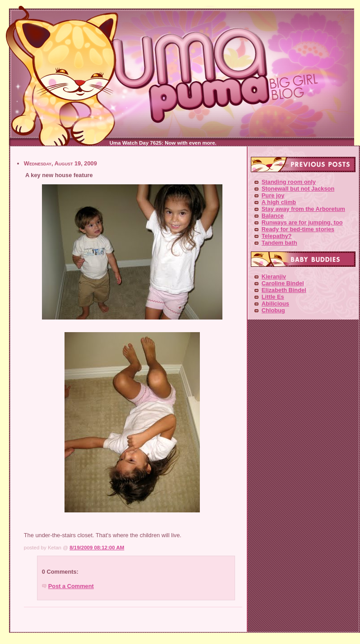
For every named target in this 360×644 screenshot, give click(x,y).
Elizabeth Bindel (284, 290)
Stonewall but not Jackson (298, 189)
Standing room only (289, 182)
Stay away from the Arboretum (303, 209)
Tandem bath (279, 243)
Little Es (273, 297)
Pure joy (273, 195)
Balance (273, 216)
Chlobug (273, 310)
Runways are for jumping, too (302, 222)
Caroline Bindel (283, 283)
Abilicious (275, 304)
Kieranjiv (274, 276)
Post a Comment (71, 586)
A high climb (279, 202)
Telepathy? (277, 236)
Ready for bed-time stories (298, 229)
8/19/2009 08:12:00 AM (97, 548)
